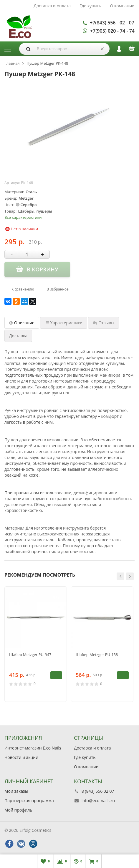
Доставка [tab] (18, 336)
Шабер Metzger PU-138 (97, 655)
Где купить (90, 6)
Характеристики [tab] (64, 323)
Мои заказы (16, 791)
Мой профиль (18, 810)
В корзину (56, 675)
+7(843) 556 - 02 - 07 (112, 23)
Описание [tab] (22, 323)
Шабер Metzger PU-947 (30, 655)
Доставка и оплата (52, 6)
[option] (36, 644)
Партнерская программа (29, 801)
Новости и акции (21, 757)
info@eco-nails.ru (98, 801)
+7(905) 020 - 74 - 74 (112, 31)
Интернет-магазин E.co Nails (33, 748)
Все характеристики (23, 217)
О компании (122, 6)
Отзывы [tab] (104, 323)
